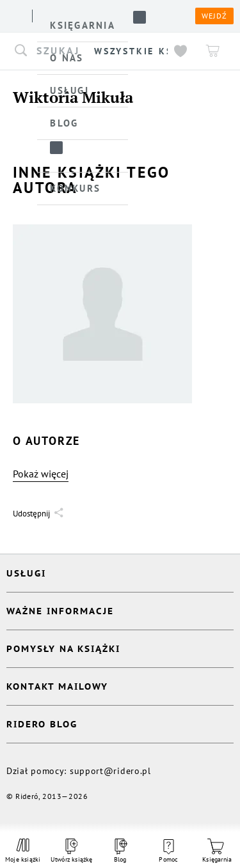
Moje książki (23, 851)
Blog (120, 851)
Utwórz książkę (72, 851)
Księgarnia (217, 851)
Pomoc (168, 851)
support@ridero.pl (110, 771)
